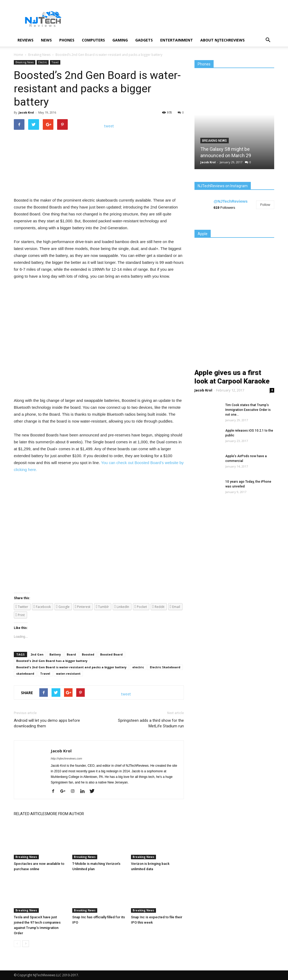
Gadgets (144, 40)
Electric (43, 62)
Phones (67, 40)
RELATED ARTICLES (30, 814)
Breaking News (25, 62)
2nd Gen (37, 654)
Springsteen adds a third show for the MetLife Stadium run (151, 723)
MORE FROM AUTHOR (65, 814)
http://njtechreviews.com (66, 758)
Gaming (120, 40)
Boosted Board (111, 654)
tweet (109, 126)
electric (138, 667)
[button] (268, 40)
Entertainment (177, 40)
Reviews (26, 40)
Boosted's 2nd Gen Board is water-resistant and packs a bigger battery (71, 667)
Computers (93, 40)
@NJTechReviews (231, 201)
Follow (265, 205)
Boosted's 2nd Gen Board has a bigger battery (52, 661)
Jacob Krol (26, 112)
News (46, 40)
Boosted (88, 654)
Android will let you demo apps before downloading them (47, 723)
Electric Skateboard (165, 667)
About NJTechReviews (223, 40)
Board (71, 654)
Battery (55, 654)
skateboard (25, 674)
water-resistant (68, 674)
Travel (55, 62)
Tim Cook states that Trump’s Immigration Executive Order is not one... (248, 410)
